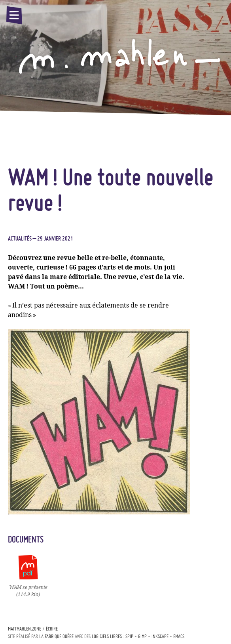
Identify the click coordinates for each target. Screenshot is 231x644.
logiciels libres (107, 636)
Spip (129, 636)
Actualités (20, 239)
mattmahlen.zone (25, 629)
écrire (52, 629)
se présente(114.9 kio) (28, 587)
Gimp (142, 636)
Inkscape (160, 636)
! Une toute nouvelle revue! (111, 189)
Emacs (179, 636)
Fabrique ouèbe (59, 636)
